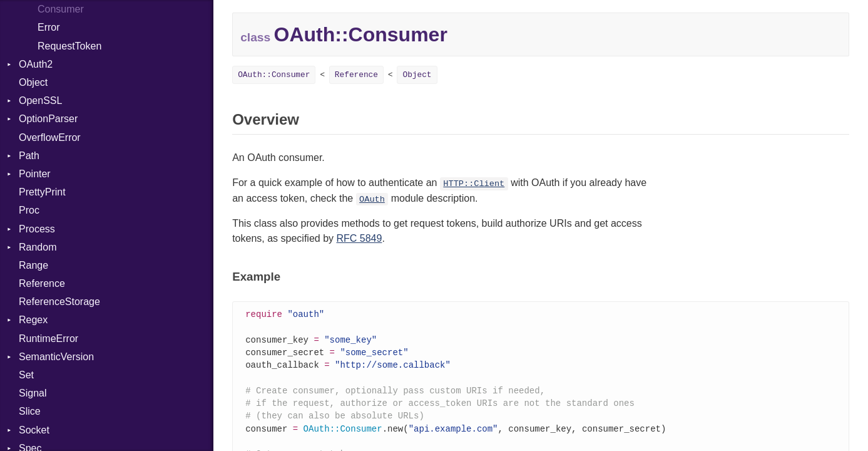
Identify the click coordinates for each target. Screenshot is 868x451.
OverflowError (50, 137)
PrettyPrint (42, 192)
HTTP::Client (474, 184)
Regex (33, 320)
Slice (30, 411)
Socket (34, 430)
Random (38, 247)
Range (33, 265)
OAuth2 (36, 64)
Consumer (61, 9)
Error (49, 27)
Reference (42, 283)
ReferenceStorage (59, 302)
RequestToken (69, 46)
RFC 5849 (359, 238)
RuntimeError (49, 339)
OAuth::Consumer (274, 75)
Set (26, 375)
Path (29, 156)
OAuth (372, 200)
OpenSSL (40, 101)
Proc (29, 210)
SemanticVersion (56, 357)
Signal (33, 393)
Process (37, 229)
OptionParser (48, 119)
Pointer (35, 174)
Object (33, 82)
